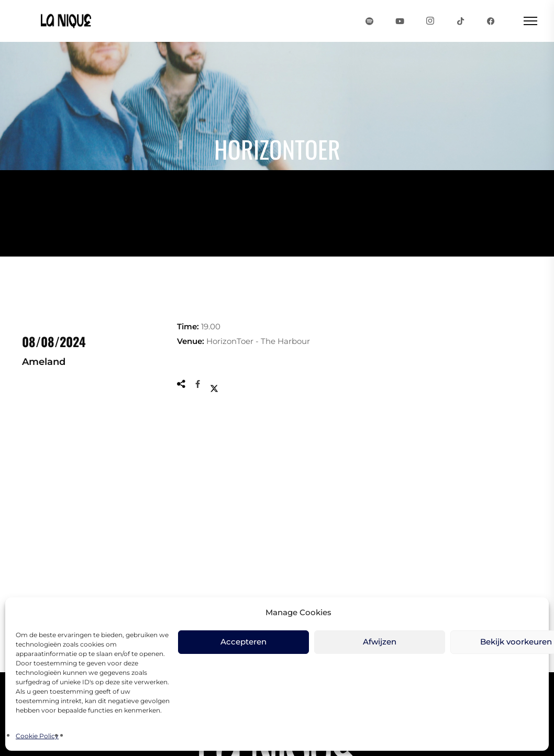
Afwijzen (380, 642)
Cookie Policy (37, 736)
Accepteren (243, 642)
